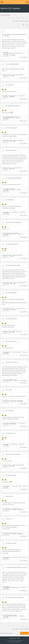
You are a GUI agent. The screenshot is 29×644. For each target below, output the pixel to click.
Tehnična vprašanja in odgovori (11, 96)
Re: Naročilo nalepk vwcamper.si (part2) (16, 567)
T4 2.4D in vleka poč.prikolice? (12, 616)
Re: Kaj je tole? (10, 85)
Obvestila (7, 444)
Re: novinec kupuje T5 (12, 128)
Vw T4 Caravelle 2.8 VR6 (21, 283)
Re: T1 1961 (9, 390)
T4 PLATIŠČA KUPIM (19, 75)
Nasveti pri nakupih (9, 140)
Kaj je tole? (23, 96)
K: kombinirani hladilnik (19, 465)
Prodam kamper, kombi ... (10, 309)
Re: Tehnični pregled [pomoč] (14, 178)
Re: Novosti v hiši (10, 433)
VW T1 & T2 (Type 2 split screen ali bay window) (14, 401)
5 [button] (19, 18)
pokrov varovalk (18, 486)
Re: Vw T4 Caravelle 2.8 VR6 (13, 265)
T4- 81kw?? (23, 423)
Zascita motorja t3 (9, 381)
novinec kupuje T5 (20, 140)
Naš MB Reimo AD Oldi (10, 118)
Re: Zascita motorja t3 (12, 362)
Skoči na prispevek (24, 57)
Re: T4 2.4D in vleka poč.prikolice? (15, 597)
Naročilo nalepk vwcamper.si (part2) (13, 587)
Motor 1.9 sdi (9, 496)
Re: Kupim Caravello (11, 150)
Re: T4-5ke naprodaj (11, 293)
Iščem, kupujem (8, 75)
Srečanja (7, 52)
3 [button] (14, 18)
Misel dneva (16, 212)
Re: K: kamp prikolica (11, 319)
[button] (26, 18)
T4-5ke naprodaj (22, 309)
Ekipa (19, 638)
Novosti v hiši (15, 444)
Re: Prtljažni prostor (11, 341)
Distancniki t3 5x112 (19, 255)
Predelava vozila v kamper (10, 189)
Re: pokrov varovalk (11, 475)
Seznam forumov (12, 638)
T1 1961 (7, 401)
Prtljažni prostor (18, 352)
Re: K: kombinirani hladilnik (13, 454)
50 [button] (23, 18)
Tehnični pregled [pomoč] (11, 190)
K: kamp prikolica (18, 331)
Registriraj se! (21, 2)
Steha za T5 (9, 519)
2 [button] (11, 18)
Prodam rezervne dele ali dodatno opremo (13, 509)
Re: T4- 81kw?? (10, 411)
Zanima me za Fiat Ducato (11, 234)
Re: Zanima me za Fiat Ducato (14, 222)
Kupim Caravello (18, 168)
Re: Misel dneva (10, 200)
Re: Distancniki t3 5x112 (12, 244)
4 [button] (17, 18)
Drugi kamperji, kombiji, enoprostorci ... (12, 117)
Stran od (15, 21)
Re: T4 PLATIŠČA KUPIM (12, 64)
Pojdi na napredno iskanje (5, 15)
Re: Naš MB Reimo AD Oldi (13, 106)
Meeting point (7, 212)
